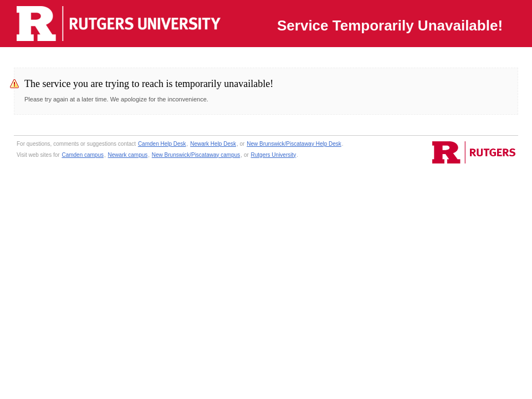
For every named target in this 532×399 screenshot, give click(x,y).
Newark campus (128, 155)
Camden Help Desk (162, 144)
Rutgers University (274, 155)
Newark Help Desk (213, 144)
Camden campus (83, 155)
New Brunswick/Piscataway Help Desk (294, 144)
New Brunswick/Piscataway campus (196, 155)
